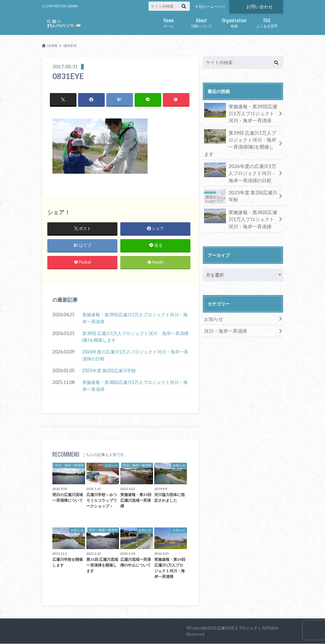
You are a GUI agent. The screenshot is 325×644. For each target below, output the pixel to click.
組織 (234, 22)
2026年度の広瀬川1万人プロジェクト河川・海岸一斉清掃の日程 (135, 356)
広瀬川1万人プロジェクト (241, 628)
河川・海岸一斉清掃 (224, 320)
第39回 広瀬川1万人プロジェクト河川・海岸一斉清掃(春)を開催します (135, 337)
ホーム (169, 22)
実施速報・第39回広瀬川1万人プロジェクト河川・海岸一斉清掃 (135, 318)
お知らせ (213, 308)
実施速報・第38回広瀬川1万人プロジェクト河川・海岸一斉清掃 (135, 386)
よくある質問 (267, 22)
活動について (201, 22)
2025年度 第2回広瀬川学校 (109, 371)
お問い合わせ (260, 6)
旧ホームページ (212, 7)
